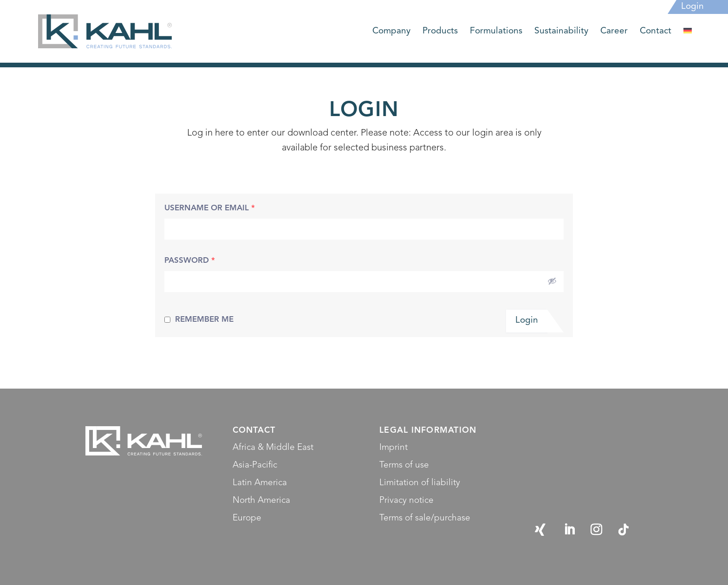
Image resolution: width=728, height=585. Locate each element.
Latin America (260, 483)
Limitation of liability (420, 483)
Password (190, 261)
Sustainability (561, 32)
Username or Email (210, 208)
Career (614, 32)
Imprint (393, 448)
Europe (247, 518)
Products (440, 32)
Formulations (496, 32)
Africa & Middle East (273, 448)
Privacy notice (406, 501)
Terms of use (404, 465)
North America (261, 501)
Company (391, 32)
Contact (656, 32)
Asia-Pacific (255, 465)
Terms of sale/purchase (425, 518)
